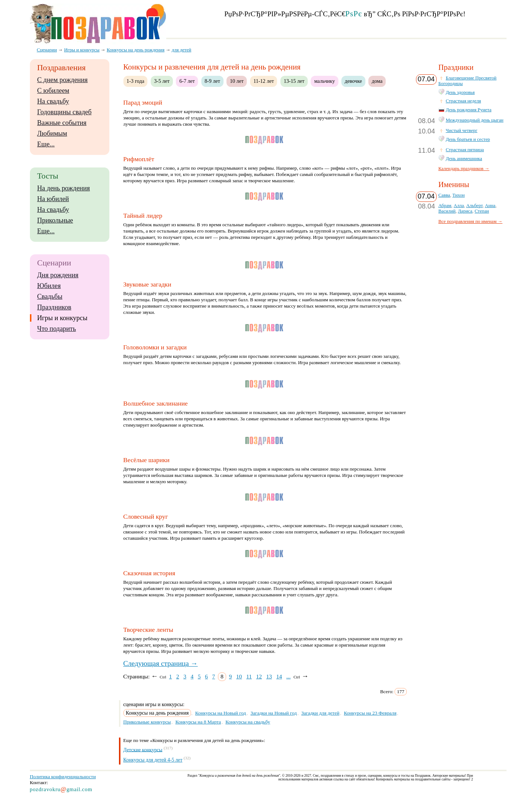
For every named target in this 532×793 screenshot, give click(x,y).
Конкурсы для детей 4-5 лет (153, 760)
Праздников (54, 307)
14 (279, 676)
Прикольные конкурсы (147, 722)
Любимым (52, 133)
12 (259, 676)
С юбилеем (53, 91)
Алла (459, 206)
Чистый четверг (462, 131)
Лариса (465, 211)
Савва (444, 195)
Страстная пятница (465, 150)
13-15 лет (294, 81)
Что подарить (57, 329)
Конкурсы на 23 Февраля (370, 713)
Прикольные (55, 220)
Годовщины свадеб (64, 112)
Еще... (46, 144)
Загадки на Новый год (274, 713)
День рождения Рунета (469, 110)
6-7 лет (187, 81)
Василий (447, 211)
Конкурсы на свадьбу (248, 722)
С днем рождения (63, 80)
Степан (482, 211)
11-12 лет (264, 81)
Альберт (474, 206)
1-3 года (136, 81)
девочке (353, 81)
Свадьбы (50, 296)
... (289, 676)
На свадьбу (53, 101)
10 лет (237, 81)
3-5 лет (162, 81)
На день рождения (64, 188)
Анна (490, 206)
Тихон (459, 195)
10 (239, 676)
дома (377, 81)
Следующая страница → (161, 663)
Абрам (445, 206)
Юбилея (49, 286)
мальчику (324, 81)
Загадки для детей (320, 713)
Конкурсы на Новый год (221, 713)
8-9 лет (212, 81)
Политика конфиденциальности (63, 777)
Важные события (62, 123)
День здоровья (460, 92)
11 (249, 676)
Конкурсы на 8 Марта (198, 722)
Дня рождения (58, 275)
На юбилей (53, 199)
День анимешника (464, 159)
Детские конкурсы (143, 750)
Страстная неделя (463, 101)
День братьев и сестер (468, 139)
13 (269, 676)
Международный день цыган (475, 120)
